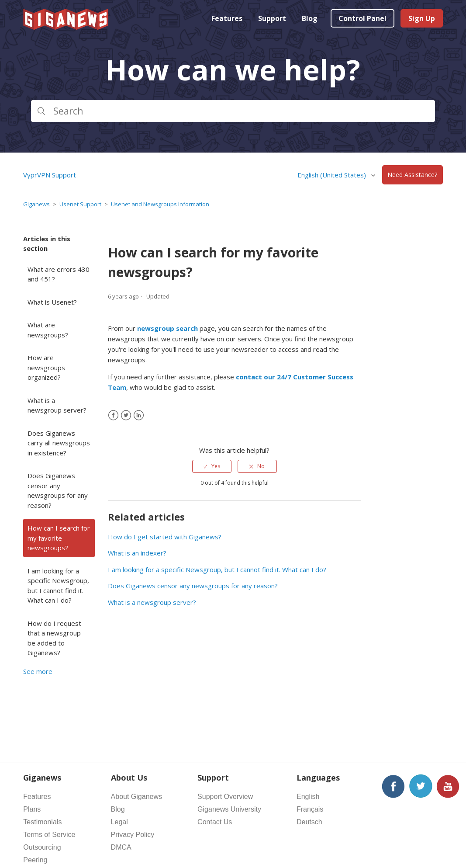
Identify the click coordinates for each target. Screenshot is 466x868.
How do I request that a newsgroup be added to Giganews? (54, 638)
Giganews (36, 204)
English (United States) (333, 175)
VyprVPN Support (50, 175)
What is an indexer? (137, 553)
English (308, 797)
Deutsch (309, 822)
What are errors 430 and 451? (59, 274)
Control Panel (362, 18)
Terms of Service (49, 835)
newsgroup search (167, 328)
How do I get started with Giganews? (165, 537)
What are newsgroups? (48, 330)
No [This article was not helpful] (261, 466)
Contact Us (215, 822)
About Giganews (136, 797)
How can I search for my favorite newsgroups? (59, 538)
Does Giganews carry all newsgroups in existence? (59, 443)
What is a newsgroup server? (57, 405)
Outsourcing (42, 847)
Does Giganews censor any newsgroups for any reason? (58, 490)
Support (272, 18)
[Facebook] (113, 415)
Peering (35, 860)
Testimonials (42, 822)
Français (310, 809)
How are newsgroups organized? (46, 367)
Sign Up (422, 18)
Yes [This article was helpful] (216, 466)
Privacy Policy (133, 835)
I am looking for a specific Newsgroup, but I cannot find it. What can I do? (58, 586)
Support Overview (225, 797)
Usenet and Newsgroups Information (160, 204)
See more (38, 671)
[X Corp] (126, 415)
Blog (310, 18)
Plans (32, 809)
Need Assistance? (412, 175)
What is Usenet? (52, 302)
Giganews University (229, 809)
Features (227, 18)
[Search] (233, 111)
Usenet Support (80, 204)
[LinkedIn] (139, 415)
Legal (119, 822)
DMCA (121, 847)
